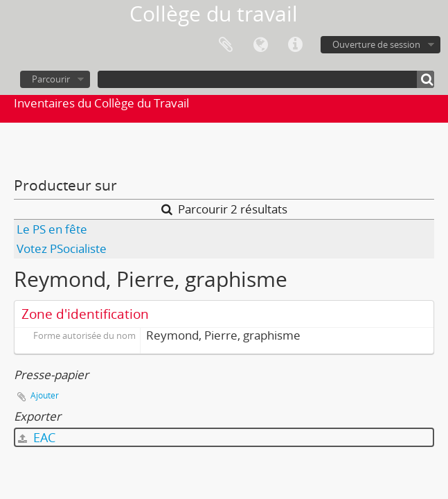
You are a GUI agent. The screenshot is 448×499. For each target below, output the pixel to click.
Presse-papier (226, 45)
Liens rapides (295, 45)
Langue (260, 45)
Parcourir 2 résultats (224, 209)
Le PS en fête (52, 229)
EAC (37, 437)
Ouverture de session (376, 44)
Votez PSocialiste (62, 248)
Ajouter (45, 395)
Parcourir (51, 79)
